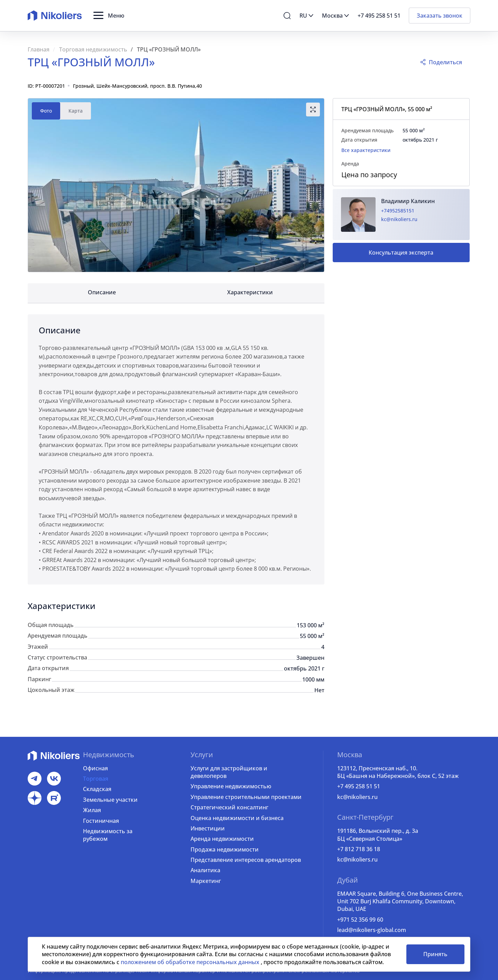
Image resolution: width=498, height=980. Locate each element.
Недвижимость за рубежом (108, 835)
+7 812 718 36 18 (359, 849)
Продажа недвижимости (225, 849)
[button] (109, 16)
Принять (435, 954)
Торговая (96, 779)
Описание (102, 292)
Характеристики (250, 292)
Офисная (95, 768)
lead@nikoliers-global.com (372, 930)
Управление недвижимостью (231, 786)
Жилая (92, 810)
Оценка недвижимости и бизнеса (237, 818)
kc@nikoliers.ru (399, 219)
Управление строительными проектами (246, 797)
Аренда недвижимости (222, 839)
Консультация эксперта (401, 253)
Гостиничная (101, 821)
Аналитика (205, 870)
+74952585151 (398, 211)
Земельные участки (110, 800)
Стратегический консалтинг (229, 807)
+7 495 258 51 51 (359, 786)
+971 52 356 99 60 (360, 920)
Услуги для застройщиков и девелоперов (229, 772)
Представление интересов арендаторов (246, 860)
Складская (97, 789)
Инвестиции (208, 828)
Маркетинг (206, 881)
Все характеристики (366, 150)
